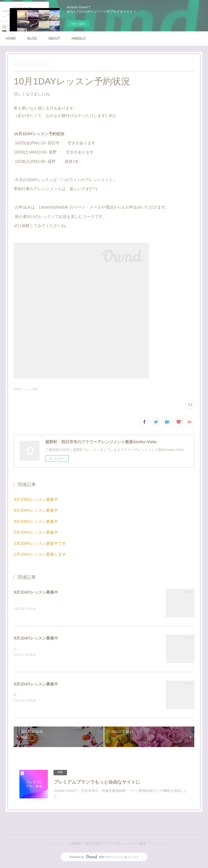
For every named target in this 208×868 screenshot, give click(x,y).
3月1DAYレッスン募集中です (40, 543)
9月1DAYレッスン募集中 (36, 499)
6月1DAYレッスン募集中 (36, 521)
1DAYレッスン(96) (26, 389)
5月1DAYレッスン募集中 (36, 532)
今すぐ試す (78, 24)
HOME (11, 39)
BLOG (32, 39)
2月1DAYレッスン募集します (40, 554)
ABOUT (54, 39)
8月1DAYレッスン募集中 (36, 510)
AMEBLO (79, 39)
